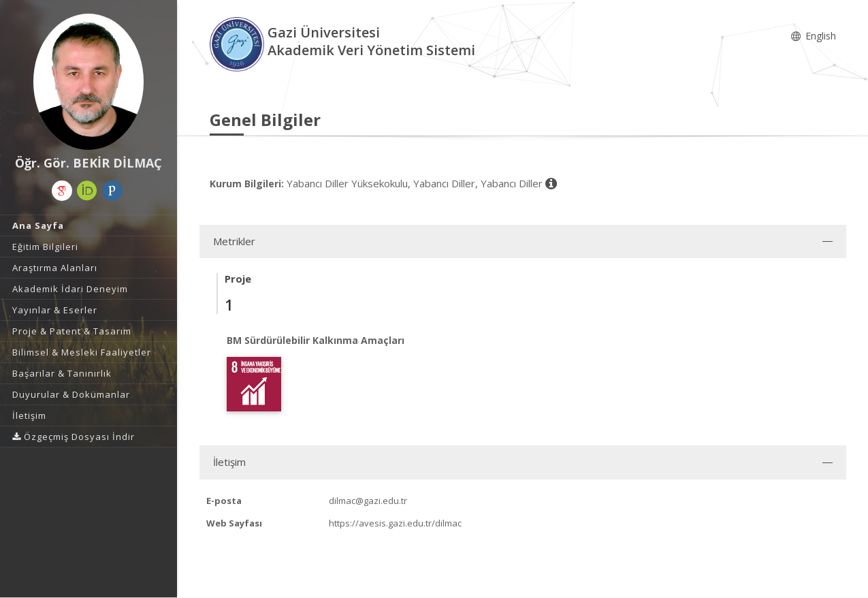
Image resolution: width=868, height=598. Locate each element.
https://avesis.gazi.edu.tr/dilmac (395, 523)
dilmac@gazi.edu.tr (368, 501)
